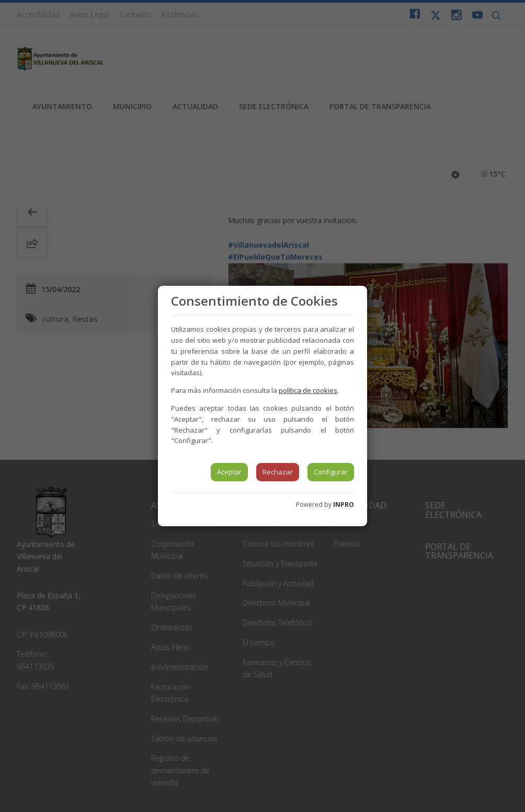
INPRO (344, 504)
